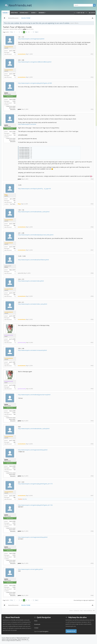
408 (14, 52)
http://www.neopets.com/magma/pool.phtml (31, 39)
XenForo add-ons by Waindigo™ (10, 639)
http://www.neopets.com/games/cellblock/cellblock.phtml (35, 62)
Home (71, 611)
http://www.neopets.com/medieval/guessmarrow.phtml (34, 395)
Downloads (24, 13)
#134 (92, 421)
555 (14, 201)
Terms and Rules (88, 611)
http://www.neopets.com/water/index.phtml (31, 281)
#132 (92, 366)
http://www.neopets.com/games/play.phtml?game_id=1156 (35, 505)
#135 (92, 444)
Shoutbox (14, 13)
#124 (92, 179)
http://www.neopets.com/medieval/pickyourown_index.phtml (36, 235)
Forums (5, 13)
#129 (92, 296)
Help (81, 611)
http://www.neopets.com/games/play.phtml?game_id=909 (35, 83)
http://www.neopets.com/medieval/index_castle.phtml (34, 212)
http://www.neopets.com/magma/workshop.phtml (33, 450)
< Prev (11, 32)
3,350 (14, 101)
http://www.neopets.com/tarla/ (27, 124)
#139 (92, 563)
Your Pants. (13, 204)
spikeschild (8, 266)
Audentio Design (25, 641)
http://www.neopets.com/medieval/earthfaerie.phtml (33, 260)
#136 (92, 476)
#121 (92, 54)
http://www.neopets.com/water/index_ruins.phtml (33, 304)
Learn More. (74, 23)
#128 (92, 273)
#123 (92, 109)
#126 (92, 227)
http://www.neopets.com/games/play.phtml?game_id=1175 (35, 484)
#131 (92, 343)
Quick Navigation (44, 631)
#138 (92, 531)
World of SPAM (14, 29)
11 (34, 32)
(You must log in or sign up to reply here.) (84, 600)
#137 (92, 496)
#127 (92, 250)
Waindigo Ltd (25, 639)
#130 (92, 319)
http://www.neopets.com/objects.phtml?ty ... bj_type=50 (34, 189)
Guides (33, 13)
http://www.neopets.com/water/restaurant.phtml (32, 350)
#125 (92, 204)
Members (42, 13)
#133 (92, 389)
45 (15, 341)
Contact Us (76, 611)
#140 (92, 595)
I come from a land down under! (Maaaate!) (11, 108)
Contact (36, 628)
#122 (92, 77)
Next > (37, 32)
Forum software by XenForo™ (16, 638)
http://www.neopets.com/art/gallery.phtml (30, 569)
